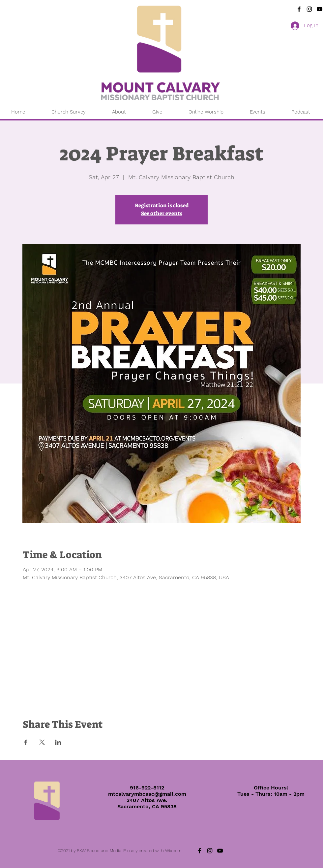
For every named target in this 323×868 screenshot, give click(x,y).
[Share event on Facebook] (26, 742)
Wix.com (173, 851)
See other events (162, 213)
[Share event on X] (42, 742)
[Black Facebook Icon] (299, 9)
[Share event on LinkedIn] (58, 742)
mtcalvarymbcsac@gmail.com (147, 794)
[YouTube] (320, 9)
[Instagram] (309, 9)
